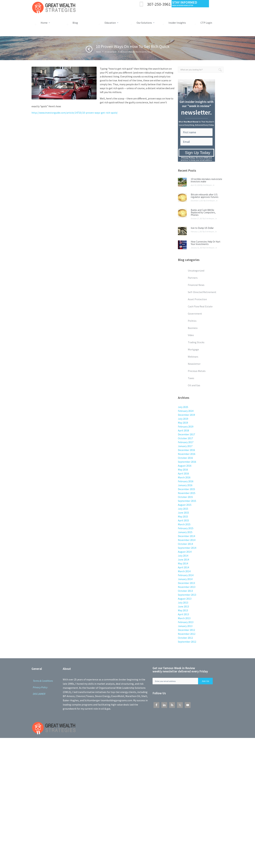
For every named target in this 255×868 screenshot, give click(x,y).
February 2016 (186, 481)
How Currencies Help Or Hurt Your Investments (206, 243)
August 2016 (185, 466)
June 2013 (183, 606)
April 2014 (183, 567)
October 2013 (185, 591)
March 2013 (184, 618)
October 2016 (185, 458)
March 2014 (184, 571)
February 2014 (186, 575)
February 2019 (186, 427)
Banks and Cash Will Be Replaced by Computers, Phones (203, 212)
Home (98, 52)
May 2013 (183, 610)
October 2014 (185, 544)
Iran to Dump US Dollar (202, 228)
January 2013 (185, 626)
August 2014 (185, 552)
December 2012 (186, 630)
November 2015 (187, 493)
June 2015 (183, 513)
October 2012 (185, 638)
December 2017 (186, 434)
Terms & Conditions (43, 681)
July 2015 (183, 509)
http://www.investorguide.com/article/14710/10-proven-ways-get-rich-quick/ (75, 113)
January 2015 (185, 532)
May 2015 (183, 516)
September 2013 (187, 595)
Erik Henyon (207, 185)
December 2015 (186, 489)
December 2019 (186, 415)
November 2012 (187, 634)
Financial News (111, 52)
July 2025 (183, 407)
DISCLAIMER (39, 694)
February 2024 (186, 411)
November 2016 (187, 454)
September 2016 (187, 462)
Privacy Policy (40, 687)
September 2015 (187, 501)
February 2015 (186, 528)
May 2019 (183, 423)
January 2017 (185, 446)
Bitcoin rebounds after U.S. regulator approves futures (205, 196)
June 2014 (183, 559)
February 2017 (186, 442)
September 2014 (187, 548)
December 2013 (186, 583)
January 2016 (185, 485)
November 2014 (187, 540)
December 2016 (186, 450)
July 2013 (183, 603)
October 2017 (185, 438)
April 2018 (183, 430)
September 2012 (187, 642)
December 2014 (186, 536)
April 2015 (183, 520)
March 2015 (184, 524)
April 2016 (183, 473)
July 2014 (183, 556)
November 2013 (187, 587)
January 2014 (185, 579)
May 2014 (183, 563)
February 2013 (186, 622)
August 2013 (185, 599)
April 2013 (183, 614)
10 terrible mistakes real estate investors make (206, 180)
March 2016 (184, 477)
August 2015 (185, 505)
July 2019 (183, 419)
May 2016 (183, 470)
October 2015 (185, 497)
